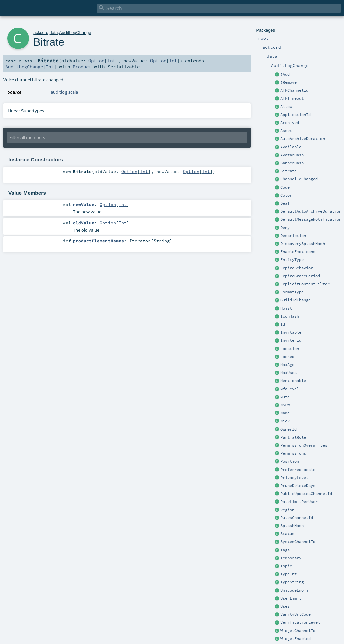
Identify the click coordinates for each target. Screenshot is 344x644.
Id (283, 324)
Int (111, 61)
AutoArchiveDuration (303, 139)
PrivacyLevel (294, 478)
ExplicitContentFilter (305, 284)
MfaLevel (290, 389)
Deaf (285, 203)
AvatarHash (292, 155)
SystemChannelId (298, 542)
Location (290, 349)
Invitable (291, 332)
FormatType (292, 292)
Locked (287, 357)
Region (287, 510)
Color (286, 195)
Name (285, 413)
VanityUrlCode (295, 614)
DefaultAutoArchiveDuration (311, 211)
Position (290, 461)
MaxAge (287, 365)
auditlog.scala (64, 92)
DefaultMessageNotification (311, 219)
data (54, 32)
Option (96, 61)
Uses (285, 606)
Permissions (293, 453)
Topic (286, 566)
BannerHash (292, 163)
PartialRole (293, 437)
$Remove (288, 82)
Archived (290, 123)
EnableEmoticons (298, 252)
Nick (285, 421)
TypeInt (288, 574)
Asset (286, 131)
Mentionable (293, 381)
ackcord (41, 32)
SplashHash (292, 526)
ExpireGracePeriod (300, 276)
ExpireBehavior (297, 268)
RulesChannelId (297, 518)
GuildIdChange (295, 300)
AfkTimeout (292, 98)
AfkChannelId (294, 90)
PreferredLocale (298, 470)
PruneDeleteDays (298, 486)
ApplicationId (295, 115)
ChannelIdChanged (299, 179)
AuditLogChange (75, 32)
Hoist (286, 308)
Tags (285, 550)
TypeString (292, 582)
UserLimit (291, 598)
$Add (285, 74)
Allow (286, 107)
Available (291, 147)
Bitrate (288, 171)
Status (287, 534)
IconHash (290, 316)
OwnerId (288, 429)
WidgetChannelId (298, 631)
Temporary (291, 558)
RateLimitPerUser (299, 502)
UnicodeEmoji (294, 590)
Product (82, 67)
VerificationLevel (300, 622)
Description (293, 236)
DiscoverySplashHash (303, 244)
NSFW (285, 405)
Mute (285, 397)
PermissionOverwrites (304, 445)
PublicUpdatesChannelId (306, 494)
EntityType (292, 260)
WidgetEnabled (295, 639)
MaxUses (288, 373)
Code (285, 187)
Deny (285, 228)
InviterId (291, 340)
